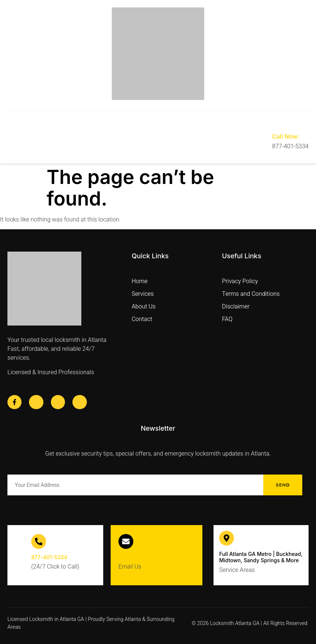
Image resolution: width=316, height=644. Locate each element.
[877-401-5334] (39, 541)
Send (283, 485)
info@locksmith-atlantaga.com (157, 557)
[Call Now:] (278, 122)
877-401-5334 (49, 557)
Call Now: (286, 136)
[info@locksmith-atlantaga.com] (126, 541)
